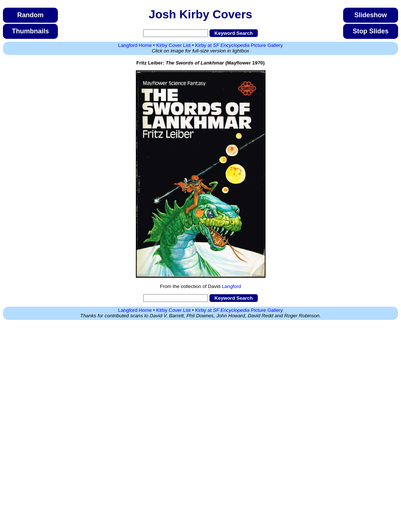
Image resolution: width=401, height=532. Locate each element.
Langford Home (135, 45)
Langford (232, 286)
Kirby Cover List (174, 45)
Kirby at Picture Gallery (239, 45)
